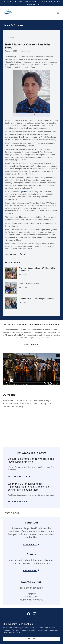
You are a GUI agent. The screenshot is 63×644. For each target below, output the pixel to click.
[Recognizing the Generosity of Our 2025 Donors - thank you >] (31, 3)
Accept (31, 639)
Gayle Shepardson (26, 192)
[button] (58, 13)
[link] (9, 13)
